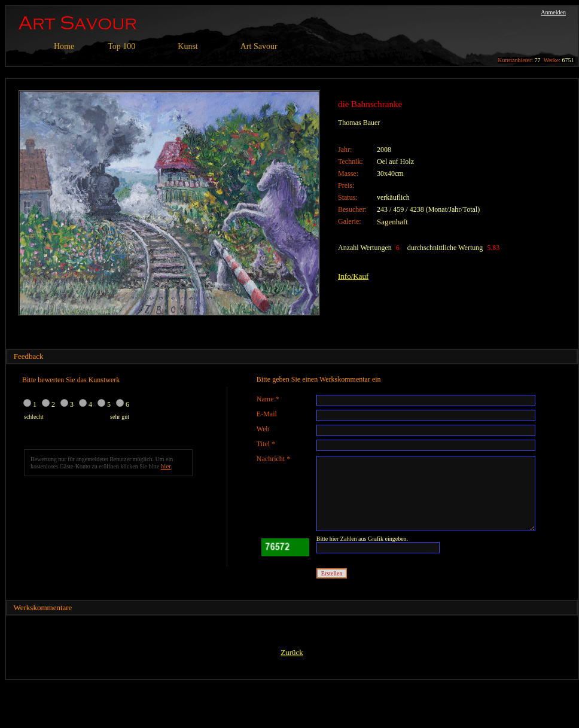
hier (166, 466)
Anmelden (553, 12)
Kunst (188, 46)
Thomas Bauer (359, 123)
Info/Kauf (353, 276)
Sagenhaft (392, 222)
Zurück (292, 652)
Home (64, 46)
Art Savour (259, 46)
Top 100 (121, 46)
